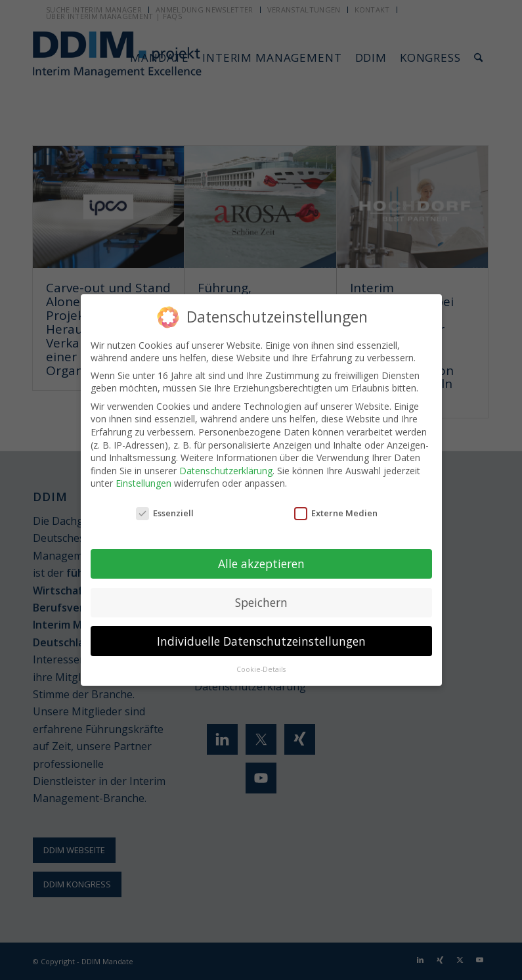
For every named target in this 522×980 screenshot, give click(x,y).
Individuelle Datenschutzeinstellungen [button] (261, 640)
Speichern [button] (261, 601)
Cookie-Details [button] (261, 669)
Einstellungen (143, 482)
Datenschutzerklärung (226, 469)
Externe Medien (336, 512)
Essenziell (165, 512)
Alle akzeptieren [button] (261, 562)
